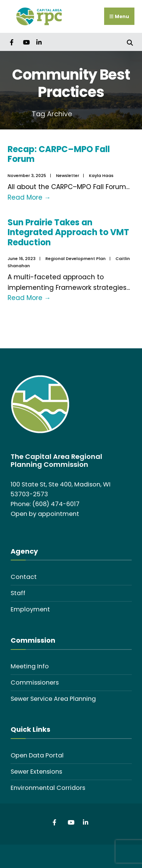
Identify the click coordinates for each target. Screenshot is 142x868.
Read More (29, 197)
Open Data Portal (37, 755)
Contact (24, 577)
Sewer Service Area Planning (53, 699)
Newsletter (68, 175)
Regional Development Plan (76, 259)
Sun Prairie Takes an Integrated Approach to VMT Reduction (68, 232)
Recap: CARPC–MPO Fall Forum (59, 154)
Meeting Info (30, 666)
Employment (30, 609)
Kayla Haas (101, 175)
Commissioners (35, 683)
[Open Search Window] (130, 42)
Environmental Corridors (48, 788)
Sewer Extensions (36, 772)
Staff (18, 593)
